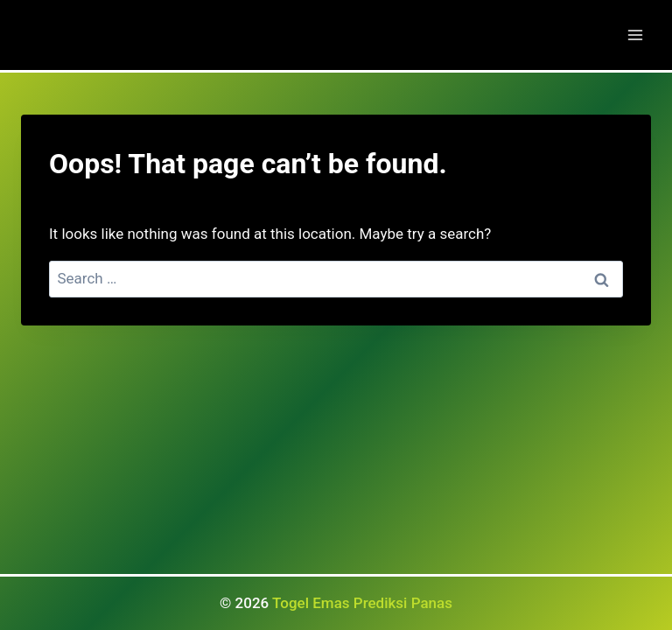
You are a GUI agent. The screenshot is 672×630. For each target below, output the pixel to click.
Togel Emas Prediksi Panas (362, 603)
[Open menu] (635, 35)
